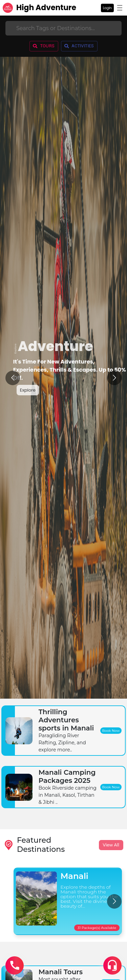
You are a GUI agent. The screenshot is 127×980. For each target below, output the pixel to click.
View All (111, 845)
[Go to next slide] (114, 378)
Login (107, 8)
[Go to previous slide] (13, 378)
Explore (28, 390)
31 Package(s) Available (97, 928)
